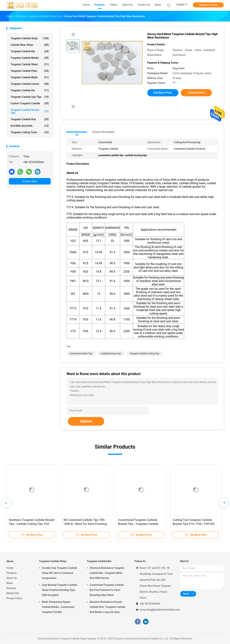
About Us (12, 578)
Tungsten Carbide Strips (30, 38)
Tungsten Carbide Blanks (30, 58)
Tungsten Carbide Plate (30, 71)
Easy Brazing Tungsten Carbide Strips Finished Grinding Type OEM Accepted (60, 590)
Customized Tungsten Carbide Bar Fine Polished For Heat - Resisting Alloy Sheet (107, 590)
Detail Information (77, 132)
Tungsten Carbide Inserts (30, 84)
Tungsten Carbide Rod (30, 119)
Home (10, 568)
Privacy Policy (14, 598)
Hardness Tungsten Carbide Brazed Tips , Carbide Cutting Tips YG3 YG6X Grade (32, 524)
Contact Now (30, 181)
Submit (86, 421)
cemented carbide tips (81, 354)
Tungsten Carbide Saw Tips (30, 97)
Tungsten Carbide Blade (30, 77)
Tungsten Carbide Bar (30, 51)
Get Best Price (163, 93)
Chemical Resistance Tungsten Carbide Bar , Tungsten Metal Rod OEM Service (107, 573)
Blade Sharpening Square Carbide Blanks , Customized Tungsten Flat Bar (58, 607)
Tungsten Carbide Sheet (30, 64)
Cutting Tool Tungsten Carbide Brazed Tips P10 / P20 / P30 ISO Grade (194, 524)
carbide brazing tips (111, 354)
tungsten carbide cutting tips (144, 354)
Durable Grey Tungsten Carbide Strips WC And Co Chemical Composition (60, 573)
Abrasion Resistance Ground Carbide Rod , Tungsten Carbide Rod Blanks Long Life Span (108, 607)
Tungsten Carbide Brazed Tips (30, 111)
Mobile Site (13, 593)
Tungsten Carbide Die (30, 90)
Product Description (103, 132)
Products (12, 573)
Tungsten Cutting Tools (30, 132)
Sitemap (11, 588)
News (10, 583)
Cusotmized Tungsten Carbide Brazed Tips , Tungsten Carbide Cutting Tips (138, 524)
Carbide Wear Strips (30, 45)
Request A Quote (208, 5)
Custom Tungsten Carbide (30, 103)
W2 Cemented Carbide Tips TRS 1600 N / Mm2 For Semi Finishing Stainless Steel (85, 524)
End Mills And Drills (30, 126)
